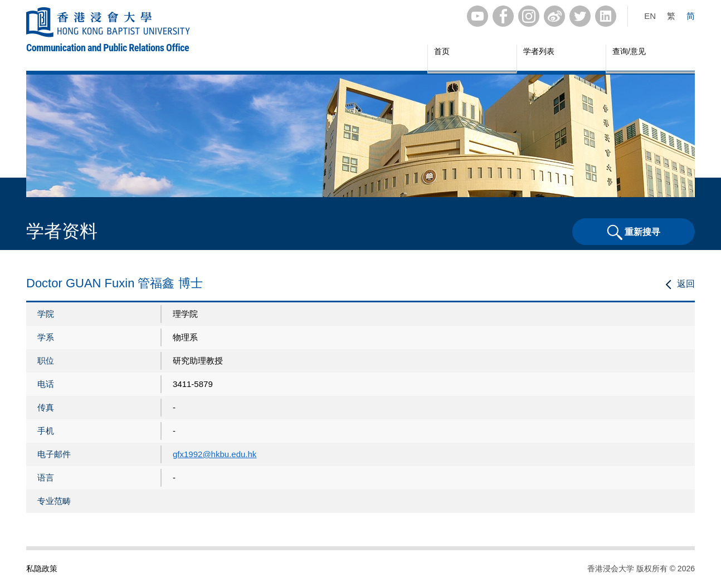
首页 (442, 51)
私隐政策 (42, 569)
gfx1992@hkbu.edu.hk (215, 454)
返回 (686, 284)
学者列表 (539, 51)
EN (650, 16)
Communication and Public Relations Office (108, 48)
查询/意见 (629, 51)
